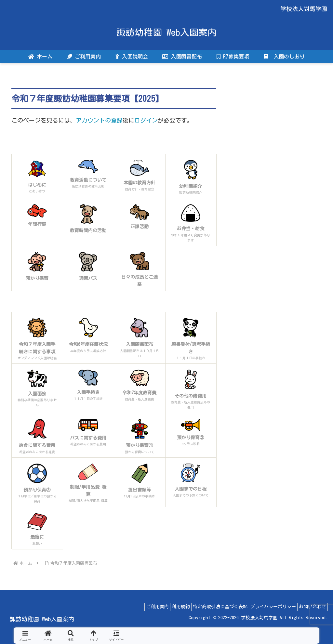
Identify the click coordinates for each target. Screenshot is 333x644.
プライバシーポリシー (267, 607)
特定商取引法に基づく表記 (210, 607)
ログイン (146, 120)
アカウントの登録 (99, 120)
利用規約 (167, 607)
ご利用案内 (140, 607)
